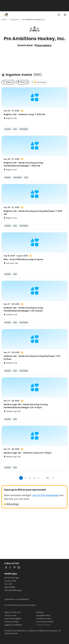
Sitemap (40, 612)
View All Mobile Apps (13, 590)
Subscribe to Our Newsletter (17, 599)
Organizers (14, 20)
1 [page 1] (21, 478)
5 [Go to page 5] (39, 478)
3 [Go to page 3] (30, 478)
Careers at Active (44, 619)
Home (4, 20)
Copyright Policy (43, 615)
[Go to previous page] (16, 478)
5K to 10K (8, 584)
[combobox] (8, 82)
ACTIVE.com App (12, 578)
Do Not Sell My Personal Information (20, 605)
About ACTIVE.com (13, 612)
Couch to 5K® (10, 581)
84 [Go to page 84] (48, 478)
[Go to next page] (53, 478)
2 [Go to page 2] (25, 478)
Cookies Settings (43, 625)
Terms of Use (10, 615)
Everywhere (44, 45)
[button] (23, 82)
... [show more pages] (43, 478)
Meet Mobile (10, 587)
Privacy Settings (11, 622)
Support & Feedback (13, 625)
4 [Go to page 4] (34, 478)
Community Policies (45, 622)
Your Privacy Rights (13, 619)
